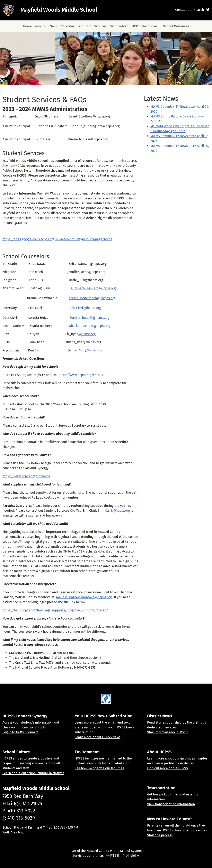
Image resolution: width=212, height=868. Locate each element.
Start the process (160, 835)
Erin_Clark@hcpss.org (114, 511)
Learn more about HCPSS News (98, 737)
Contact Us (183, 10)
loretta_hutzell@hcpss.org (90, 318)
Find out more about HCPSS (167, 768)
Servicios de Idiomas (88, 856)
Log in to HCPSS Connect (20, 732)
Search (199, 10)
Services (100, 26)
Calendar (68, 26)
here (80, 493)
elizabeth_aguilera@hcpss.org (93, 288)
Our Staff (84, 26)
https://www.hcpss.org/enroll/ (81, 375)
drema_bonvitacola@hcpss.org (92, 298)
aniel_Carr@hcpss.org (86, 350)
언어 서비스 (131, 856)
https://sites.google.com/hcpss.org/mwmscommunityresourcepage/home (57, 239)
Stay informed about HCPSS (168, 732)
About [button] (39, 26)
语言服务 (113, 856)
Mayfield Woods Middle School (59, 10)
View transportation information (171, 804)
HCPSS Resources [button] (145, 26)
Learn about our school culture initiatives (33, 773)
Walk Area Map (13, 832)
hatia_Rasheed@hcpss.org (91, 326)
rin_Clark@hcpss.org (86, 308)
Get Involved (119, 26)
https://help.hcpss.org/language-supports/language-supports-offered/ (55, 610)
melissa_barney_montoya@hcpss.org (84, 597)
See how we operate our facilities (99, 768)
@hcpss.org (87, 334)
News (54, 26)
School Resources (176, 26)
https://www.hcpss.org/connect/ (26, 476)
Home (27, 26)
